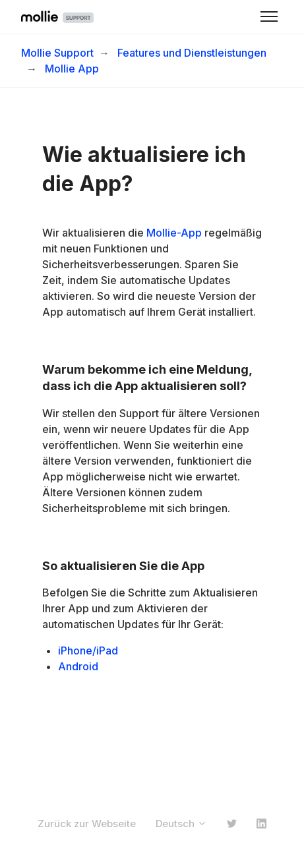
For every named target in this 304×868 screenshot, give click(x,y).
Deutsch (181, 824)
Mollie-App (174, 233)
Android (78, 666)
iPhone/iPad (88, 651)
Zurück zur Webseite (87, 824)
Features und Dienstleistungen (192, 53)
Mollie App (72, 69)
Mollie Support (57, 53)
